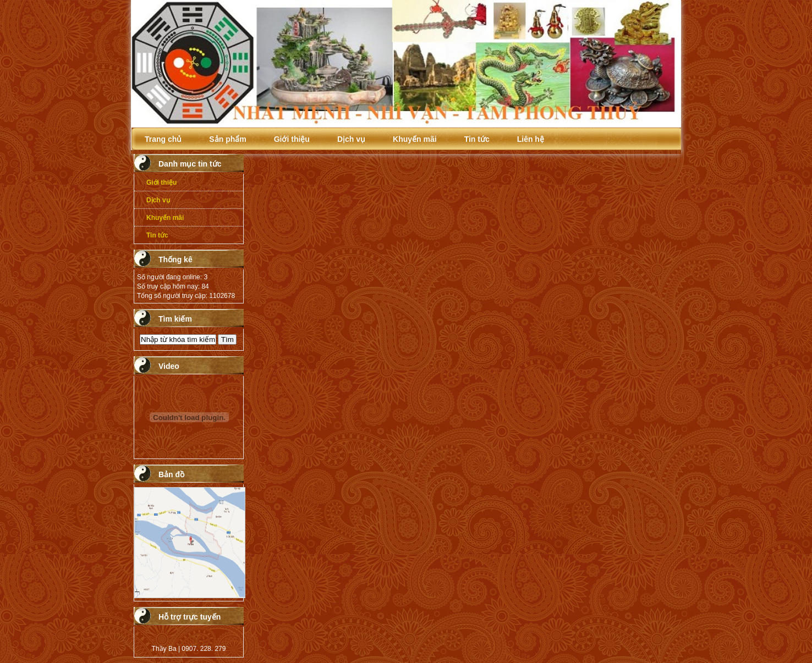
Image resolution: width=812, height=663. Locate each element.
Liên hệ (531, 139)
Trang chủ (163, 139)
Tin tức (477, 139)
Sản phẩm (227, 139)
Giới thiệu (292, 139)
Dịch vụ (351, 139)
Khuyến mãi (415, 139)
